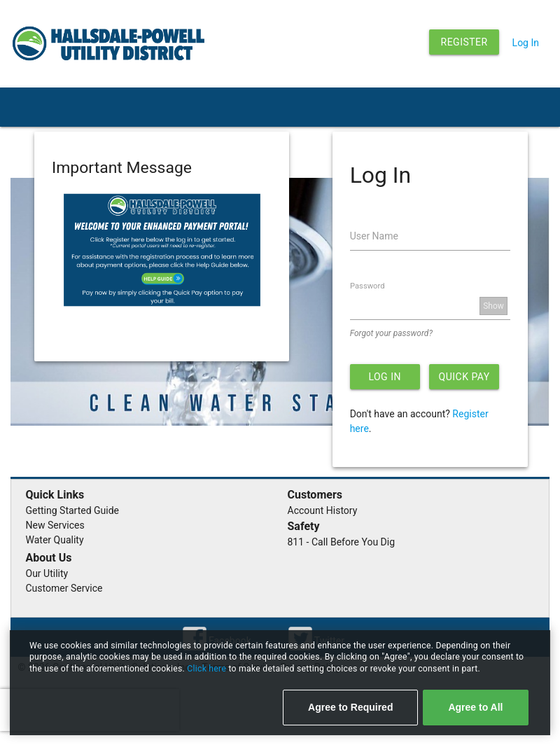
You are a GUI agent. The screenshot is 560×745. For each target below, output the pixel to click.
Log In (526, 43)
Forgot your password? (391, 333)
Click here (208, 669)
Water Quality (55, 540)
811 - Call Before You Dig (342, 542)
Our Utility (47, 573)
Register (464, 42)
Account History (323, 510)
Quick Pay (464, 377)
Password (367, 286)
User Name (374, 236)
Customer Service (64, 588)
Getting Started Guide (73, 510)
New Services (55, 525)
